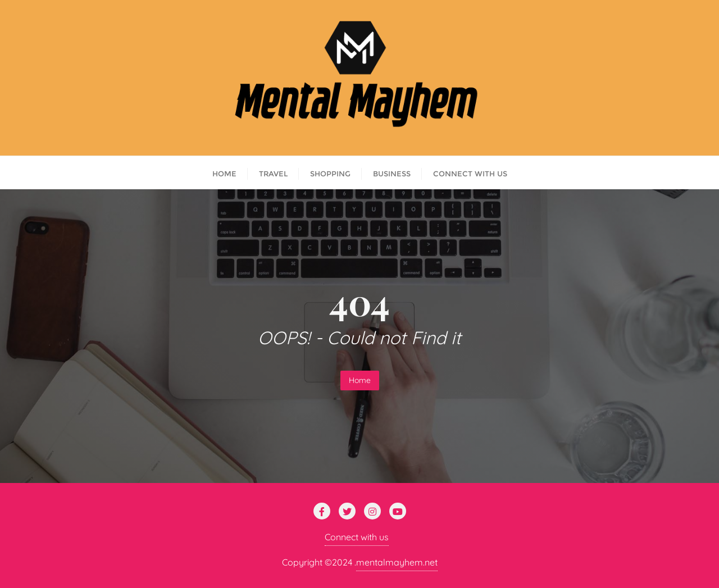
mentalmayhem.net (397, 562)
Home (360, 380)
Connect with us (357, 537)
